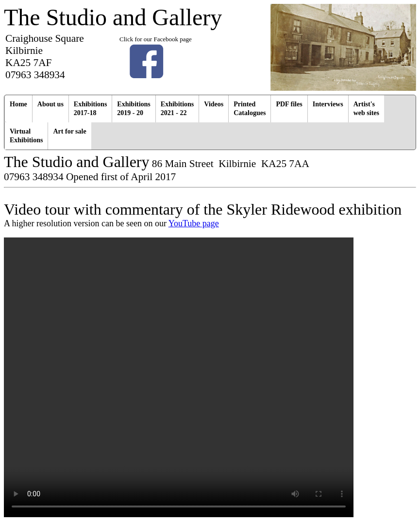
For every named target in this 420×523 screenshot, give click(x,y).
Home (18, 104)
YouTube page (194, 223)
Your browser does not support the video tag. (179, 377)
